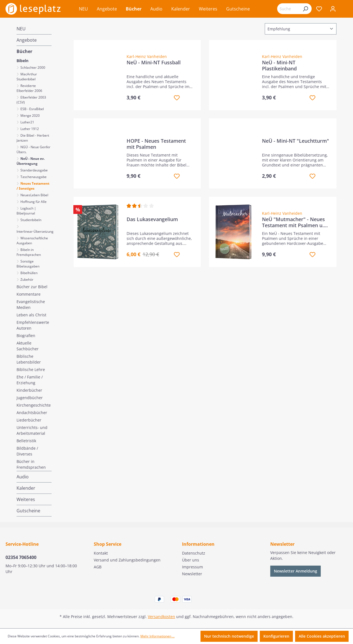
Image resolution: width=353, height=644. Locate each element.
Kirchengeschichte (34, 405)
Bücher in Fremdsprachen (31, 464)
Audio (23, 477)
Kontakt (101, 553)
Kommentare (29, 294)
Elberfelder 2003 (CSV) (31, 100)
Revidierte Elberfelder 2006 (29, 88)
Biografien (26, 336)
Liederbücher (29, 420)
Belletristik (26, 441)
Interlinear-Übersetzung (34, 231)
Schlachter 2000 (32, 67)
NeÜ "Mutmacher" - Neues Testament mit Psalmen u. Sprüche (293, 222)
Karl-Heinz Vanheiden (147, 56)
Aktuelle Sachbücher (28, 346)
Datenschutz (194, 553)
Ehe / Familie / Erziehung (30, 380)
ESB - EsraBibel (32, 109)
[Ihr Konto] (333, 9)
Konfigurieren (276, 636)
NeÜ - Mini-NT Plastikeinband (279, 65)
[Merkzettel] (319, 9)
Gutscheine (28, 511)
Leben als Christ (31, 315)
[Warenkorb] (344, 9)
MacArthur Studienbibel (27, 77)
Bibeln (22, 61)
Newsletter (192, 574)
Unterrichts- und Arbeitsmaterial (32, 430)
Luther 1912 (29, 129)
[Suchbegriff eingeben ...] (288, 9)
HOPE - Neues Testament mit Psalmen (156, 144)
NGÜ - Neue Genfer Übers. (34, 149)
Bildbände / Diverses (27, 451)
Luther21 (27, 122)
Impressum (192, 567)
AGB (98, 567)
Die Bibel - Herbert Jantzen (33, 138)
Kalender (26, 488)
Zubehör (26, 279)
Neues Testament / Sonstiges (33, 186)
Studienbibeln (30, 220)
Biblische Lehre (31, 369)
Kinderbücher (29, 390)
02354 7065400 (21, 557)
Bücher (24, 51)
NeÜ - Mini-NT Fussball (154, 63)
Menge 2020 (30, 116)
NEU (21, 29)
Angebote (27, 40)
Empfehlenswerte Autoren (33, 325)
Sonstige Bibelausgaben (28, 264)
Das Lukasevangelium (152, 219)
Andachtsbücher (32, 413)
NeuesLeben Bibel (34, 195)
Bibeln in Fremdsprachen (29, 252)
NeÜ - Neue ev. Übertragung (31, 161)
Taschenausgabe (33, 177)
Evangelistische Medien (31, 304)
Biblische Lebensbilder (29, 359)
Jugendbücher (30, 398)
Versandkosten (161, 617)
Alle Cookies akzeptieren (322, 636)
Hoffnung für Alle (33, 202)
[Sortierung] (301, 29)
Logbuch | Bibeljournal (26, 211)
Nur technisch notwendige (229, 636)
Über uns (191, 560)
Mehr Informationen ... (157, 636)
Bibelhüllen (29, 273)
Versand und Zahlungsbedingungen (127, 560)
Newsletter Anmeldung (295, 571)
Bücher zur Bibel (32, 287)
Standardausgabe (34, 170)
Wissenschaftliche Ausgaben (32, 241)
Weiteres (26, 499)
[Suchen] (305, 9)
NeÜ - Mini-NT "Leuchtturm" (295, 141)
